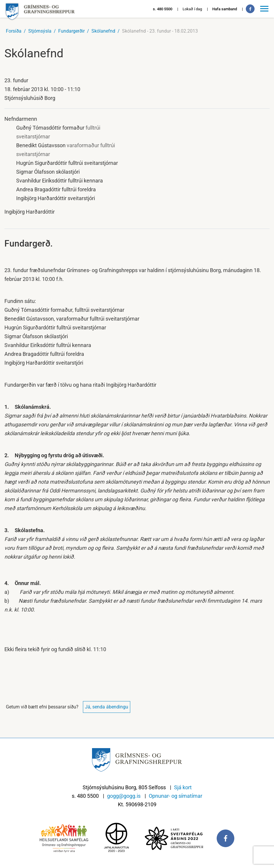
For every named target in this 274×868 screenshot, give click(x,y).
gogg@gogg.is (124, 796)
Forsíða (14, 31)
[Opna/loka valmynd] (265, 9)
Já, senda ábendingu (107, 707)
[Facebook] (250, 9)
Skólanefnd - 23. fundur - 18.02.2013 (160, 31)
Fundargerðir (71, 31)
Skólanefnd (103, 31)
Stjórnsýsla (40, 31)
